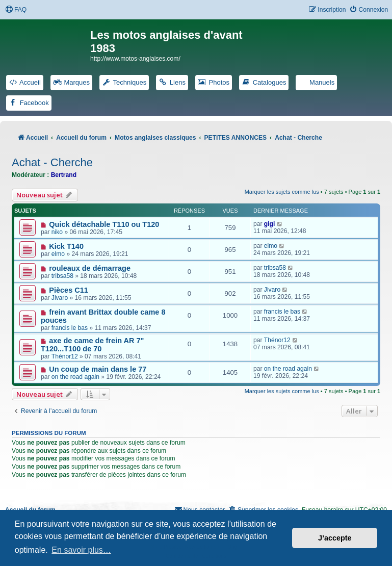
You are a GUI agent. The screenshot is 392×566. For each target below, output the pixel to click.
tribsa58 (62, 276)
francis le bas (70, 328)
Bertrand (64, 175)
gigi (270, 224)
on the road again (75, 377)
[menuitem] (16, 10)
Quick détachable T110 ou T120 (104, 224)
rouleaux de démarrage (90, 268)
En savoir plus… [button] (81, 550)
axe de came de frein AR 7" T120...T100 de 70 (92, 345)
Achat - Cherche (52, 162)
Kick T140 (66, 246)
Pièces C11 (69, 290)
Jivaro (60, 298)
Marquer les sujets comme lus (282, 192)
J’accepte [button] (335, 538)
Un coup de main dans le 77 (98, 369)
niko (57, 232)
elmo (58, 254)
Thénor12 (65, 356)
